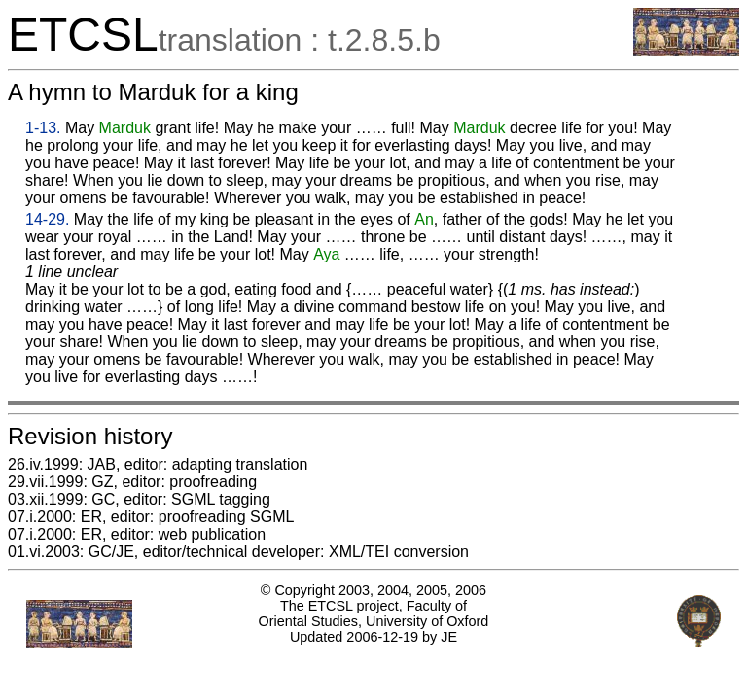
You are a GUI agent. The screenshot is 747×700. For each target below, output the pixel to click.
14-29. (47, 219)
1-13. (43, 128)
